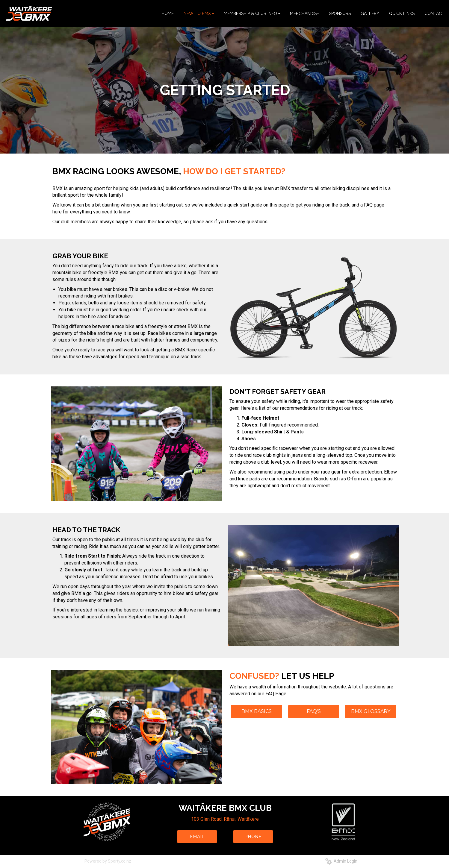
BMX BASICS (257, 711)
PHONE (253, 837)
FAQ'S (314, 711)
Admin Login (341, 861)
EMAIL (197, 837)
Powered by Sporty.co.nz (108, 861)
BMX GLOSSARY (371, 711)
